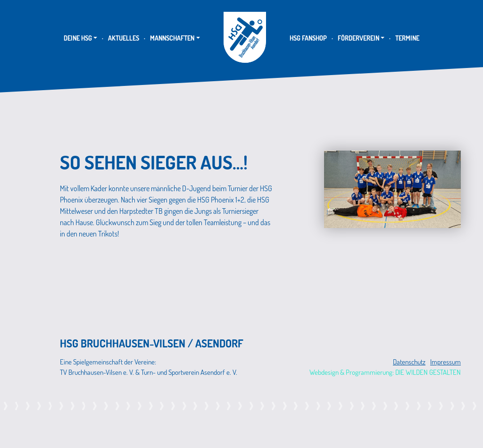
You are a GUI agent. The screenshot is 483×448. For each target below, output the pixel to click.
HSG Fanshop (308, 38)
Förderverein (358, 38)
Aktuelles (124, 38)
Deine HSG (78, 38)
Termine (407, 38)
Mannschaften (172, 38)
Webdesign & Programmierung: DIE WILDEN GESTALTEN (385, 372)
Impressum (446, 362)
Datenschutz (409, 362)
